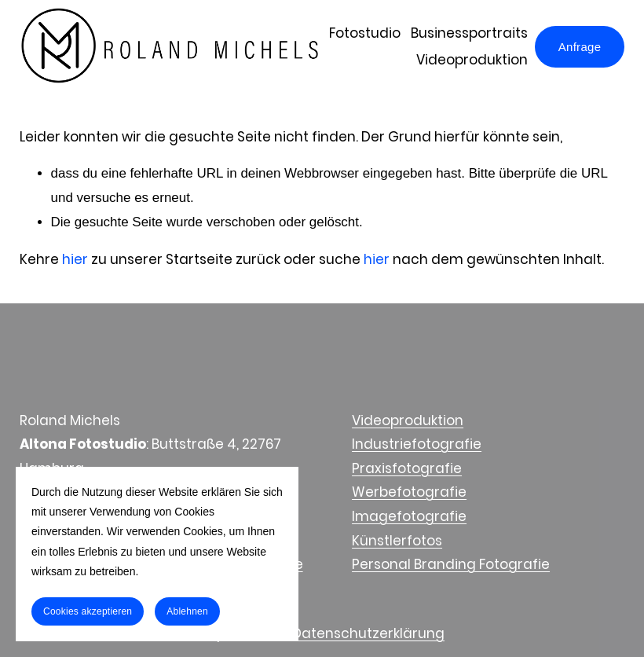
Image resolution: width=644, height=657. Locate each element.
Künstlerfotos (397, 541)
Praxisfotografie (407, 468)
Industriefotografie (417, 444)
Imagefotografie (409, 516)
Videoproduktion (472, 60)
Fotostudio (365, 33)
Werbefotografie (409, 492)
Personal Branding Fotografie (451, 564)
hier (75, 259)
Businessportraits (469, 33)
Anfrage (580, 47)
